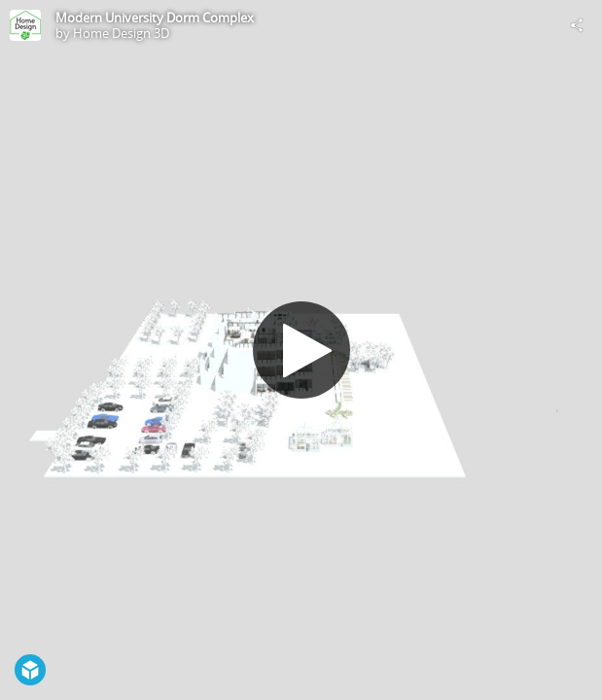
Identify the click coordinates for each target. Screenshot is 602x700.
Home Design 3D (121, 33)
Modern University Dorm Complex (155, 17)
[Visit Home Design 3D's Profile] (25, 25)
